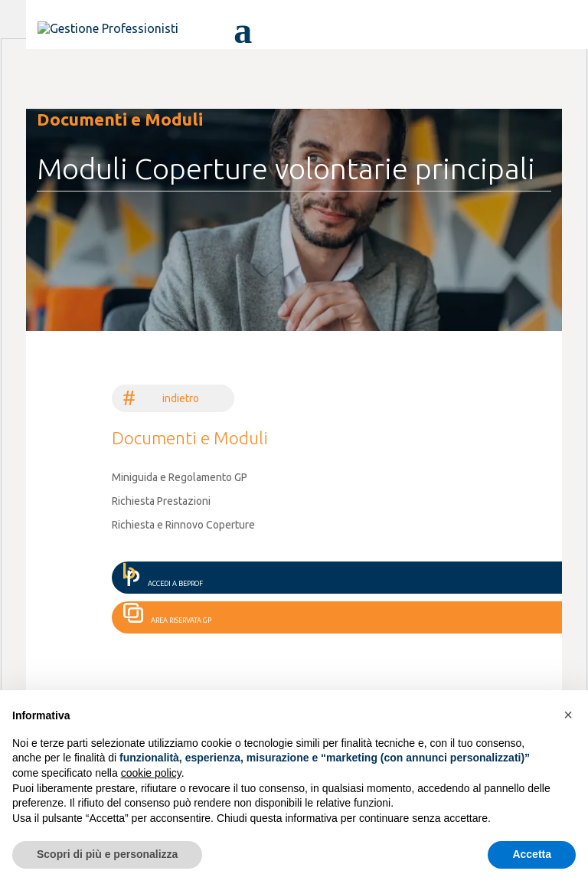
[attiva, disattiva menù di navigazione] (238, 29)
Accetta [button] (532, 854)
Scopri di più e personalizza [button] (107, 854)
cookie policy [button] (151, 773)
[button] (568, 715)
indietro (181, 398)
